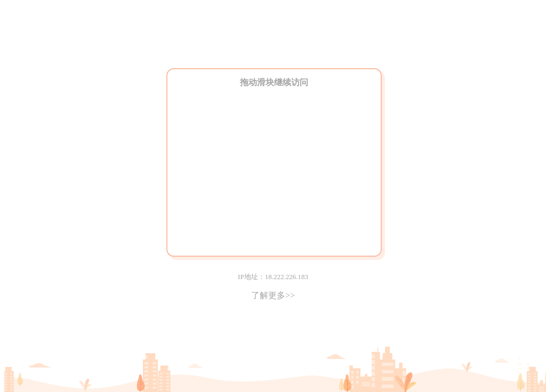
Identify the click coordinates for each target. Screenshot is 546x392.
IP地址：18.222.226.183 (273, 277)
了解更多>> (273, 295)
